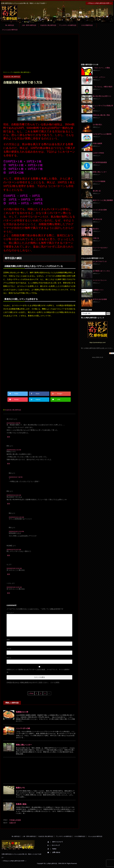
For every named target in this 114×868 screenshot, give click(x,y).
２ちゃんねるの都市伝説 (10, 30)
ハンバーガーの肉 (23, 728)
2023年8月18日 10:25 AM (14, 587)
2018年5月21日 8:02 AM (14, 495)
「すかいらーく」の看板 (101, 68)
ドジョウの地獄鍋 (99, 181)
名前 (8, 640)
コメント (10, 613)
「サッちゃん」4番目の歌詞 (103, 87)
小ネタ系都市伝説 (87, 25)
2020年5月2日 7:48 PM (16, 477)
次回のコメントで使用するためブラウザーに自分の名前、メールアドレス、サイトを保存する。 (38, 671)
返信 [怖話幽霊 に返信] (9, 555)
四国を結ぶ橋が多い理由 (101, 115)
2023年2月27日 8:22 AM (14, 550)
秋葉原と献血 (21, 804)
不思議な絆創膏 (15, 820)
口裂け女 (96, 238)
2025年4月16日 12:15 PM (16, 532)
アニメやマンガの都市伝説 (68, 25)
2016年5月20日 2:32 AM (14, 450)
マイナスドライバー (100, 280)
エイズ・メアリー (99, 77)
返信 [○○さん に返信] (9, 593)
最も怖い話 (97, 191)
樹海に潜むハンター (24, 745)
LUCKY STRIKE (98, 153)
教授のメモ (20, 788)
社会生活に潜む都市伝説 (48, 25)
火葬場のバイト (98, 290)
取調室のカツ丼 (22, 712)
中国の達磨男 (98, 143)
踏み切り (96, 229)
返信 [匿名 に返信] (9, 464)
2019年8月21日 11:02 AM (16, 517)
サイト (9, 658)
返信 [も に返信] (9, 574)
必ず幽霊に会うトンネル (101, 271)
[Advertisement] (39, 53)
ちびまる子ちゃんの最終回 (102, 134)
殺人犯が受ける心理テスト (102, 96)
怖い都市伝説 (10, 25)
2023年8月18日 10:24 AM (14, 568)
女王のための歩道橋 (100, 299)
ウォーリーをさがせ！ (101, 248)
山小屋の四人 (98, 125)
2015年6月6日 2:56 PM (13, 423)
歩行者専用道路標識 (100, 162)
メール (9, 649)
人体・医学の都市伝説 (29, 25)
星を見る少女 (98, 219)
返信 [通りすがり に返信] (9, 437)
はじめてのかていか (100, 261)
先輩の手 (13, 823)
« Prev (31, 693)
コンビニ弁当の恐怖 (100, 210)
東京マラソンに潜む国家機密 (103, 200)
